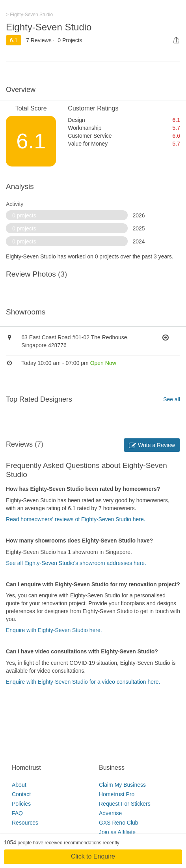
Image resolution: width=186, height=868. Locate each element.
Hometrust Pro (117, 794)
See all (172, 399)
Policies (21, 804)
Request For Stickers (125, 804)
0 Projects (70, 40)
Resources (25, 823)
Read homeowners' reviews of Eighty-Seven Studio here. (76, 519)
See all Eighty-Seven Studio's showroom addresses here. (76, 563)
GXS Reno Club (119, 823)
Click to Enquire (93, 856)
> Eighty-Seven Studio (29, 15)
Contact (21, 794)
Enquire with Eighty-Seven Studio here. (54, 630)
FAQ (17, 813)
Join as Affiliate (117, 832)
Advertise (110, 813)
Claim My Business (122, 785)
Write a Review (152, 445)
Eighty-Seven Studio (49, 27)
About (19, 785)
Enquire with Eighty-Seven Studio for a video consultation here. (83, 682)
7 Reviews (39, 40)
